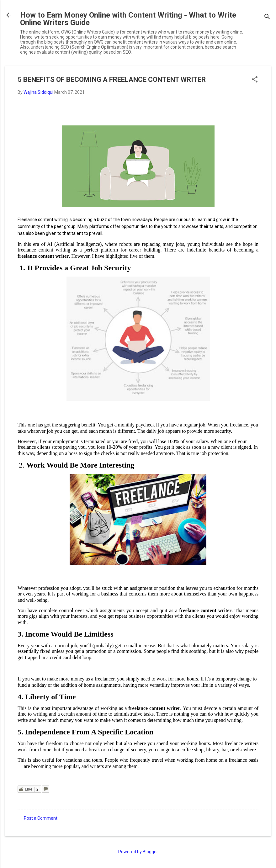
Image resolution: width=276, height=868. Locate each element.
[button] (255, 80)
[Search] (267, 17)
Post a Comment (41, 818)
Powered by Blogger (138, 852)
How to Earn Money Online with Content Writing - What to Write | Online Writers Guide (130, 19)
